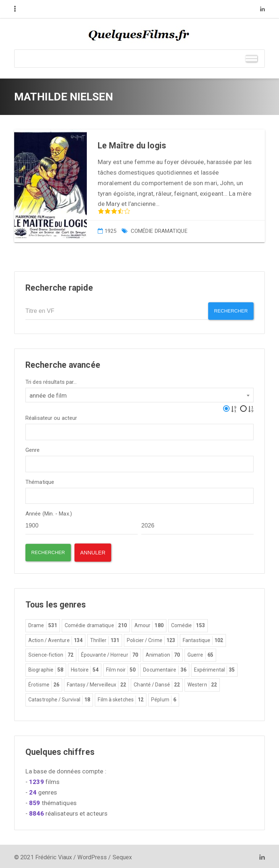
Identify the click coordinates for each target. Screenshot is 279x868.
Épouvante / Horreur (110, 653)
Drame (43, 624)
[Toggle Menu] (251, 58)
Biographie (46, 668)
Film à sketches (121, 698)
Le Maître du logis (132, 146)
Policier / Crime (151, 639)
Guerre (200, 653)
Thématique (40, 480)
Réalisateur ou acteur (51, 416)
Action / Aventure (55, 639)
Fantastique (203, 639)
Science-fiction (51, 653)
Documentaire (165, 668)
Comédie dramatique (159, 231)
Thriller (105, 639)
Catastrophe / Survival (59, 698)
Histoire (85, 668)
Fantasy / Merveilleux (96, 683)
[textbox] (30, 429)
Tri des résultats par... (51, 380)
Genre (33, 448)
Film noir (121, 668)
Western (202, 683)
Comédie (188, 624)
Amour (149, 624)
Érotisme (44, 683)
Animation (163, 653)
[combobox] (139, 393)
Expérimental (214, 668)
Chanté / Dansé (157, 683)
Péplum (164, 698)
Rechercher (228, 311)
